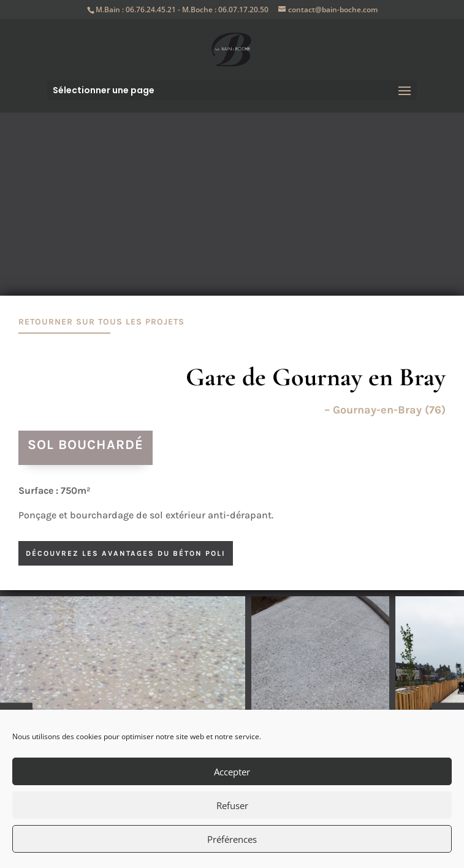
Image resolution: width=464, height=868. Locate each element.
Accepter (232, 772)
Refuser (232, 805)
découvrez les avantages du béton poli (126, 553)
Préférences (232, 839)
